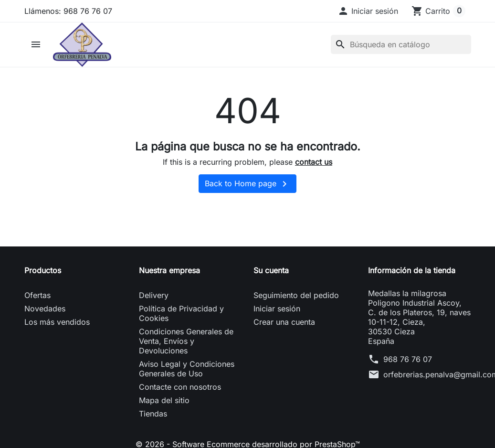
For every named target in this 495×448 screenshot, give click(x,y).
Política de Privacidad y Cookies (181, 313)
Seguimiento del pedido (296, 295)
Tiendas (153, 414)
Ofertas (37, 295)
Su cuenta (271, 270)
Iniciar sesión (277, 309)
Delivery (154, 295)
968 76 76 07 (408, 359)
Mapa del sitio (164, 400)
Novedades (45, 309)
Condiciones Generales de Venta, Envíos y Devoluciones (186, 341)
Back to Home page (247, 184)
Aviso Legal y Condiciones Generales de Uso (187, 369)
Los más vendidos (57, 322)
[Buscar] (401, 44)
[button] (368, 11)
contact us (314, 162)
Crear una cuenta (284, 322)
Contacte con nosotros (180, 387)
